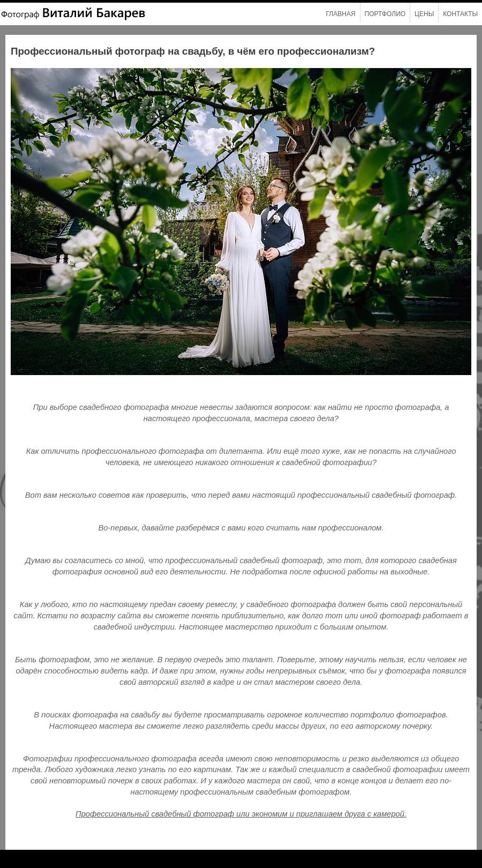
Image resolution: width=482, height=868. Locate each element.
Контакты (460, 14)
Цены (424, 14)
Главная (341, 14)
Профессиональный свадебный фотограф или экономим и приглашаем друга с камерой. (241, 814)
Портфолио (385, 14)
